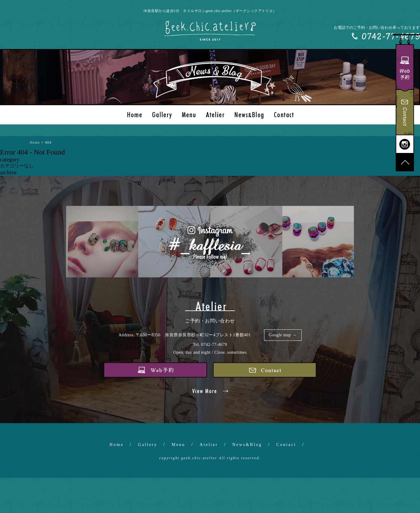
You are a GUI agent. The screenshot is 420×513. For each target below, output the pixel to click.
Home (117, 445)
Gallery (148, 445)
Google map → (283, 335)
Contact (286, 445)
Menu (178, 445)
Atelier (209, 445)
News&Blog (247, 445)
